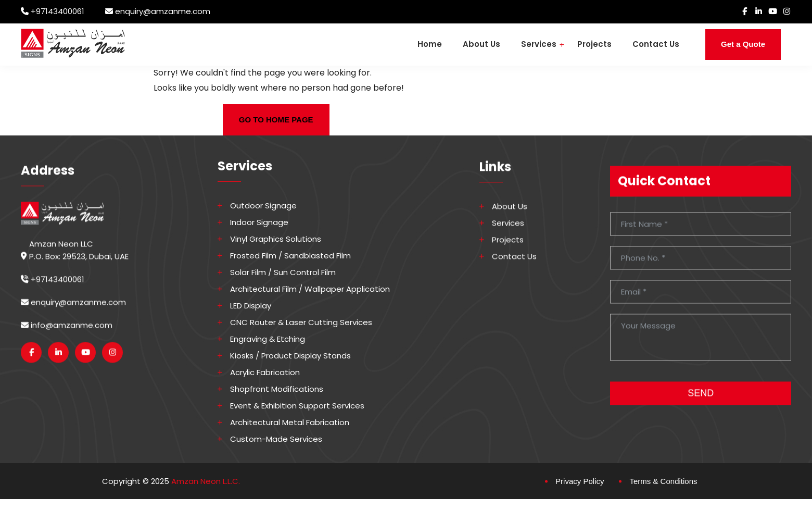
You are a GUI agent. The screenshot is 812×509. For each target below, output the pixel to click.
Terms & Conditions (663, 481)
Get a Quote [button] (743, 44)
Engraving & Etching (268, 339)
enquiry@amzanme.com (163, 11)
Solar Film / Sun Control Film (283, 272)
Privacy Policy (580, 481)
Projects (594, 44)
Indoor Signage (260, 222)
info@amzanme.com (67, 333)
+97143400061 (58, 11)
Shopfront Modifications (277, 389)
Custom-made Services (277, 439)
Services (539, 44)
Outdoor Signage (264, 206)
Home (430, 44)
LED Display (251, 306)
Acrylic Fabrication (265, 373)
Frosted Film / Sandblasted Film (291, 256)
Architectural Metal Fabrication (290, 423)
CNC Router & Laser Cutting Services (302, 322)
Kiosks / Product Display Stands (291, 356)
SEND (701, 401)
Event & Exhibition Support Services (298, 406)
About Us (481, 44)
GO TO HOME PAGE (276, 120)
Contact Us (656, 44)
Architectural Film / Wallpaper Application (310, 289)
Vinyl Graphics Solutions (276, 239)
